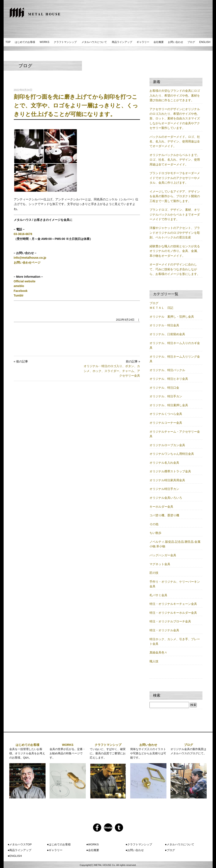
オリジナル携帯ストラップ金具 (170, 471)
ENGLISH (205, 42)
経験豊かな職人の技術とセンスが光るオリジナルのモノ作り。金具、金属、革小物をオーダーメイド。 (175, 251)
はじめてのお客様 (25, 42)
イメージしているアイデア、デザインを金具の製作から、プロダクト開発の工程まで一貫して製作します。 (175, 196)
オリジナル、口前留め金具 (167, 334)
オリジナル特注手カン (164, 489)
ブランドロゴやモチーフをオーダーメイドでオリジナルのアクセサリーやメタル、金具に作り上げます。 (175, 178)
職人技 (154, 661)
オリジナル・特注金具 (164, 325)
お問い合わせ (176, 42)
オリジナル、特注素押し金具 (169, 405)
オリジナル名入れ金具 (164, 463)
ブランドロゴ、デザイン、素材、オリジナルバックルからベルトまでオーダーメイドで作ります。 (175, 214)
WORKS (44, 42)
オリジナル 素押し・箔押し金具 (172, 317)
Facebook (21, 291)
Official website (25, 281)
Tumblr (19, 295)
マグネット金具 (160, 564)
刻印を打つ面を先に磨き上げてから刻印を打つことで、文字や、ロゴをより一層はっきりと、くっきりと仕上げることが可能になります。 (76, 105)
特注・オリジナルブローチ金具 (170, 621)
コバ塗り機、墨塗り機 (164, 515)
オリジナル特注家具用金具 (167, 480)
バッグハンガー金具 (163, 555)
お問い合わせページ (27, 262)
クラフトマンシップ (65, 42)
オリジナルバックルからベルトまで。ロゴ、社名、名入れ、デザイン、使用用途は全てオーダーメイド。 (175, 160)
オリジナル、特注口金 (164, 388)
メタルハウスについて (94, 42)
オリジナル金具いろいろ (166, 498)
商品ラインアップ (122, 42)
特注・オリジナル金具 (164, 630)
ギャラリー (143, 42)
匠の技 (154, 573)
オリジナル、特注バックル (167, 370)
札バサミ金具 (158, 595)
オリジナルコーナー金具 (166, 423)
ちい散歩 (155, 533)
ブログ (191, 42)
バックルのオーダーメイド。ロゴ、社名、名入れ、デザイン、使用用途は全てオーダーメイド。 (175, 141)
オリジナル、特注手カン (166, 396)
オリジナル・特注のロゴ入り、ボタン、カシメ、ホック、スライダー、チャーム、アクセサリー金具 (112, 371)
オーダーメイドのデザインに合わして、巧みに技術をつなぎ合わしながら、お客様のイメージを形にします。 (175, 269)
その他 (154, 524)
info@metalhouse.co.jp (30, 258)
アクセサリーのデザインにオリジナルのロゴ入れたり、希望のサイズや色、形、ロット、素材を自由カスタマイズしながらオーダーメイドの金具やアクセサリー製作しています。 (175, 119)
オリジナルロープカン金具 (167, 445)
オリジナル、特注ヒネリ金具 (169, 379)
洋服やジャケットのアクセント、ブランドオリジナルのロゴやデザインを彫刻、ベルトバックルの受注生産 (175, 233)
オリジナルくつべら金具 (166, 414)
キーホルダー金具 (161, 507)
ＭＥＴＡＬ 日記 (161, 308)
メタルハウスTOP (20, 844)
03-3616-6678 (23, 234)
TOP (8, 42)
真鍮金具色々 (158, 652)
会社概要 (159, 42)
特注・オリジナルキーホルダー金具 (173, 613)
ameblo (19, 286)
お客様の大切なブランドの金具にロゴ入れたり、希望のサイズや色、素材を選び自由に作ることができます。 (175, 95)
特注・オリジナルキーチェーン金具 (173, 604)
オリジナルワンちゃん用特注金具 (172, 454)
